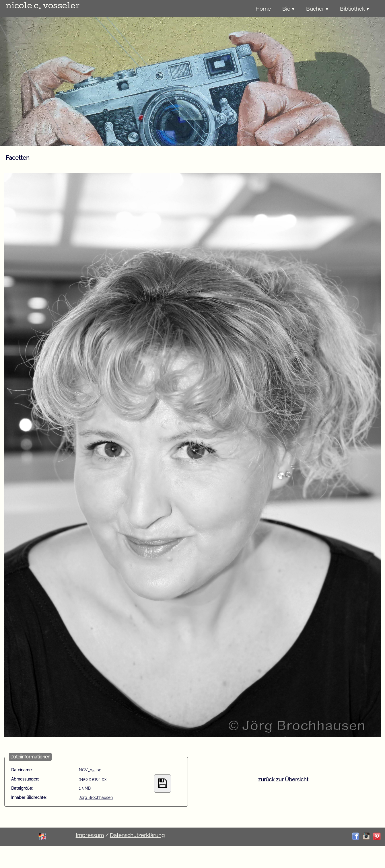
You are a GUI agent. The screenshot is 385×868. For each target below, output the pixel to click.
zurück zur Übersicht (283, 780)
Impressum (90, 835)
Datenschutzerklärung (137, 835)
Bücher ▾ (317, 9)
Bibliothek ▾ (355, 9)
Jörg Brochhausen (96, 797)
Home (263, 9)
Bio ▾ (288, 9)
